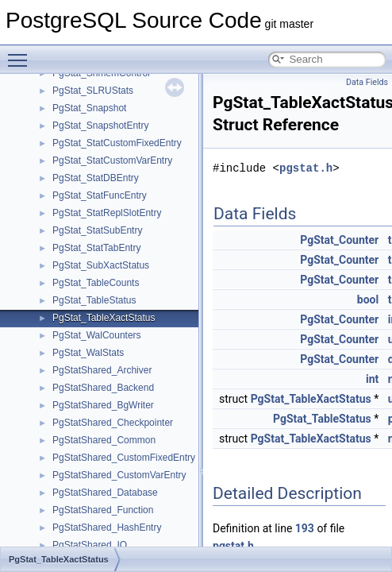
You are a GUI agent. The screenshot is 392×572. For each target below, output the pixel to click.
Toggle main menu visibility (21, 53)
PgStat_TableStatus (94, 300)
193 (305, 528)
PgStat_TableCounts (96, 283)
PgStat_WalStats (88, 353)
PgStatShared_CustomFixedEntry (124, 458)
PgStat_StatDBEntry (96, 178)
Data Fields (367, 82)
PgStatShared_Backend (103, 388)
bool (368, 300)
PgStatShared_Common (104, 440)
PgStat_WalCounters (97, 335)
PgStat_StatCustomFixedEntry (117, 143)
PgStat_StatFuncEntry (100, 195)
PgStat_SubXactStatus (101, 265)
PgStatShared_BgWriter (103, 405)
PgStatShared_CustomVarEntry (119, 475)
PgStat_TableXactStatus (104, 318)
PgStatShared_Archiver (102, 370)
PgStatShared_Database (105, 493)
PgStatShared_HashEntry (107, 528)
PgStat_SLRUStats (93, 91)
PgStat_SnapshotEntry (100, 126)
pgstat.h (306, 168)
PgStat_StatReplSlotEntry (107, 213)
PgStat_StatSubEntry (97, 230)
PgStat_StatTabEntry (96, 248)
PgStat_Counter (339, 240)
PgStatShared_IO (90, 545)
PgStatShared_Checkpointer (113, 423)
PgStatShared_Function (103, 510)
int (372, 379)
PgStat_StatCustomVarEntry (112, 160)
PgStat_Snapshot (89, 108)
